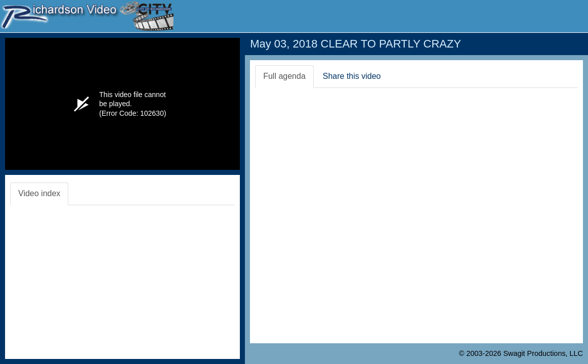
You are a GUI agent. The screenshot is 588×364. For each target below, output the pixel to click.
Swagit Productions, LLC (543, 353)
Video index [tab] (39, 193)
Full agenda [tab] (284, 76)
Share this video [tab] (352, 76)
